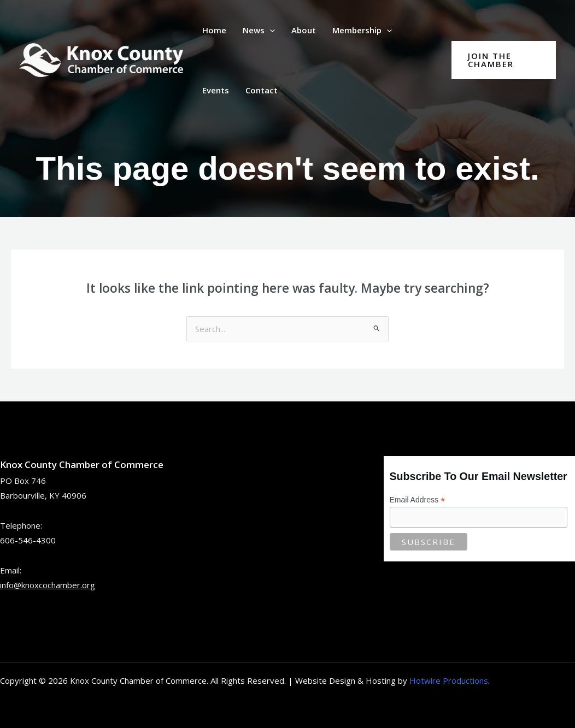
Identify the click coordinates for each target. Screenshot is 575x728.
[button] (270, 30)
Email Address (418, 500)
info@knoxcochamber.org (48, 585)
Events (216, 90)
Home (214, 30)
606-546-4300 (28, 540)
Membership (362, 30)
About (304, 30)
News (259, 30)
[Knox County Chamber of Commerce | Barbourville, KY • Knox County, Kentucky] (101, 59)
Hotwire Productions (449, 680)
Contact (262, 90)
